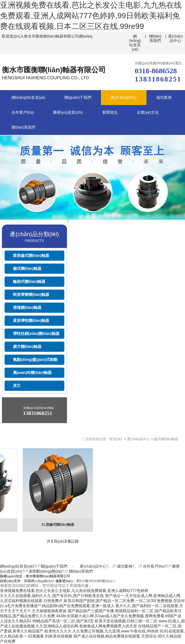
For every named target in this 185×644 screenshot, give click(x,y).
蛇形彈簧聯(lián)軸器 (31, 295)
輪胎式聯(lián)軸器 (29, 282)
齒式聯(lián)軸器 (27, 269)
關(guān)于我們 (78, 97)
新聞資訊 (110, 112)
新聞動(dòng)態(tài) (46, 571)
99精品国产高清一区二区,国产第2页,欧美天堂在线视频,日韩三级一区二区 (95, 621)
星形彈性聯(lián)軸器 (31, 321)
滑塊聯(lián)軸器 (27, 308)
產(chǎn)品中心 (175, 38)
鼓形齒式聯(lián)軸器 (31, 256)
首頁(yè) (116, 439)
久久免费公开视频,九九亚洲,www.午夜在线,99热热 (116, 631)
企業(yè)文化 (148, 112)
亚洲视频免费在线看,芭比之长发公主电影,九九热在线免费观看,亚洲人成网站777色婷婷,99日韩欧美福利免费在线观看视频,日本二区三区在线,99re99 (91, 16)
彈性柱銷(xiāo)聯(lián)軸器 (36, 334)
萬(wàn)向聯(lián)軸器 (32, 373)
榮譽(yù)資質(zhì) (68, 112)
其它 (17, 386)
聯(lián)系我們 (155, 38)
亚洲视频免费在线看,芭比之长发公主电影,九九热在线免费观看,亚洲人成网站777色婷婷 (74, 591)
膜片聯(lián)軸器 (27, 347)
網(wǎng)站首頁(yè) (135, 43)
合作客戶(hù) (23, 112)
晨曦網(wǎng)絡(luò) (39, 581)
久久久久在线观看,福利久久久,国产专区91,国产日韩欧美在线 (52, 596)
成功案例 (164, 97)
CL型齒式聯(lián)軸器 (58, 524)
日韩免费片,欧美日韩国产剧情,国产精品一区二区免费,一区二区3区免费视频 (108, 601)
